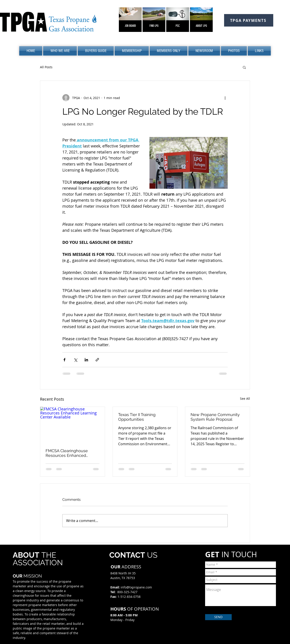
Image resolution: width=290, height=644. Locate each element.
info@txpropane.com (136, 587)
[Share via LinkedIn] (86, 360)
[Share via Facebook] (64, 360)
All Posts (46, 67)
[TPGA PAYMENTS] (249, 20)
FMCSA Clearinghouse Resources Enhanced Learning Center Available (70, 453)
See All (245, 399)
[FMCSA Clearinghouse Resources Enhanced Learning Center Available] (72, 425)
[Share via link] (97, 360)
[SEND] (218, 617)
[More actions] (225, 98)
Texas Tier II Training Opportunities (137, 417)
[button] (60, 51)
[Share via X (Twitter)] (75, 360)
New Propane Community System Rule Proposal (215, 417)
